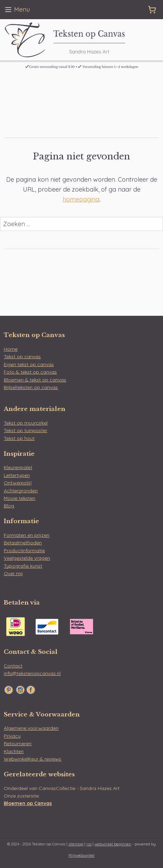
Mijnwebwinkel (81, 855)
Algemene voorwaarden (31, 728)
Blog (9, 506)
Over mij (13, 573)
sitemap (76, 844)
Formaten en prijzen (27, 535)
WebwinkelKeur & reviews (33, 759)
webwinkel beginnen (113, 844)
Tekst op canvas (22, 357)
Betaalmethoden (23, 543)
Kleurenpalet (18, 467)
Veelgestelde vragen (27, 558)
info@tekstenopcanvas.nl (32, 673)
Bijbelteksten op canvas (31, 387)
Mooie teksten (20, 498)
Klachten (14, 751)
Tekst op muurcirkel (26, 423)
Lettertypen (17, 475)
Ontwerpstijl (18, 483)
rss (89, 844)
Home (11, 349)
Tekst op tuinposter (26, 430)
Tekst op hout (19, 438)
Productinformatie (24, 550)
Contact (13, 666)
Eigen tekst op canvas (29, 364)
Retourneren (18, 743)
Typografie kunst (23, 566)
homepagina (81, 199)
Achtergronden (21, 491)
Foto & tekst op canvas (30, 372)
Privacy (12, 736)
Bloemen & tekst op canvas (35, 380)
